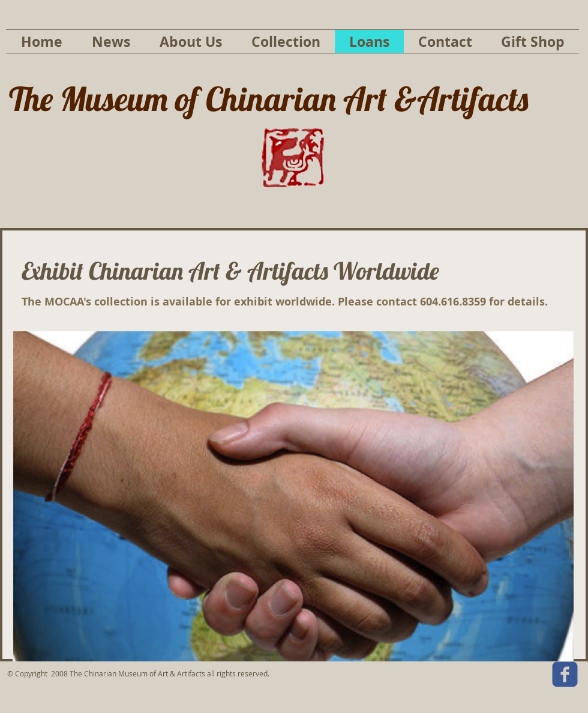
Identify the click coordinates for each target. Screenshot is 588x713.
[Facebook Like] (468, 678)
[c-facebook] (565, 674)
